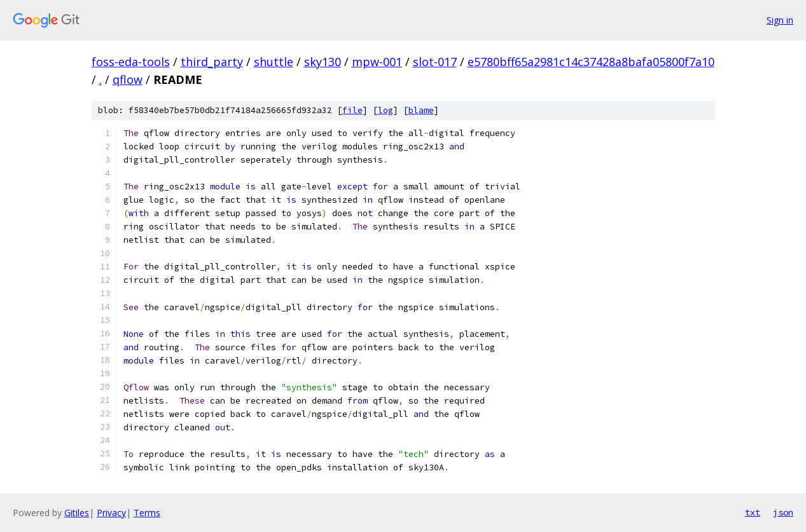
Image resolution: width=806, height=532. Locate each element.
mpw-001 (377, 62)
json (783, 512)
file (352, 110)
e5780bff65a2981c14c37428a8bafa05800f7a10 (591, 62)
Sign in (780, 20)
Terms (147, 513)
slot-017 (435, 62)
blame (421, 110)
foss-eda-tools (131, 62)
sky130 (323, 62)
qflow (128, 79)
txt (753, 512)
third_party (212, 62)
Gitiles (77, 513)
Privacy (111, 513)
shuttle (274, 62)
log (386, 110)
